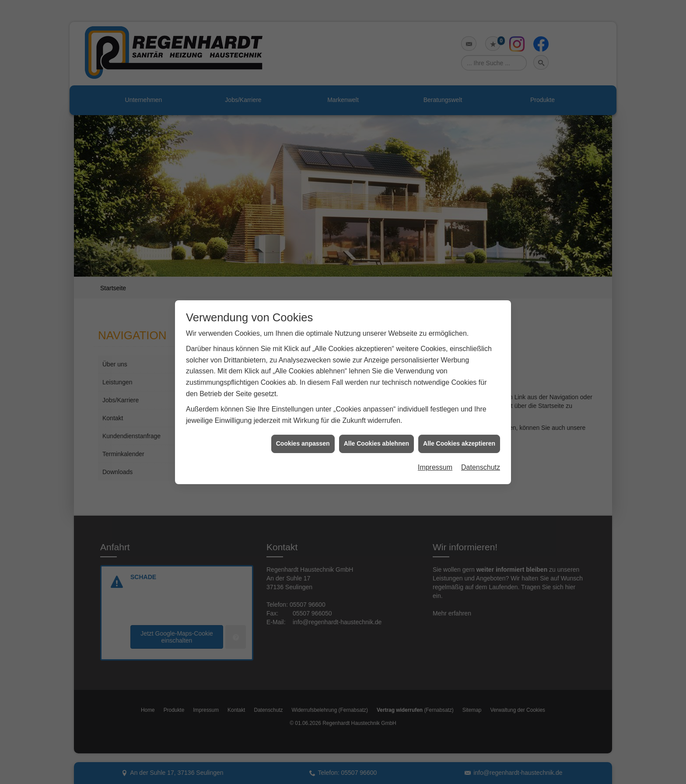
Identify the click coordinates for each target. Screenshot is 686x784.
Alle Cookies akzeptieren (459, 434)
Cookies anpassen (303, 434)
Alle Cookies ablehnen (376, 434)
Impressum (435, 458)
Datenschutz (481, 458)
